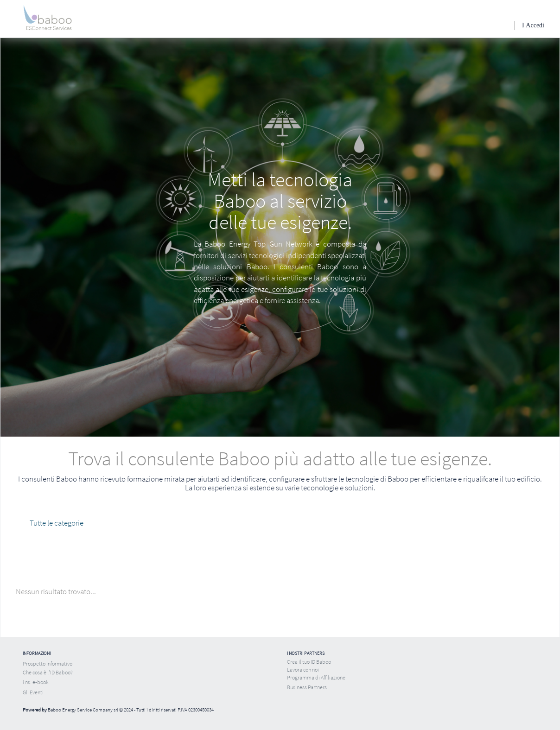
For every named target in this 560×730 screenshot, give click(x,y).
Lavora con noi (303, 670)
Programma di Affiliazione (316, 677)
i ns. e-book (36, 682)
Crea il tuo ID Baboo (309, 662)
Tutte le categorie (57, 523)
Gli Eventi (33, 692)
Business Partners (307, 687)
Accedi (534, 25)
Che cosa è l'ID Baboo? (48, 672)
